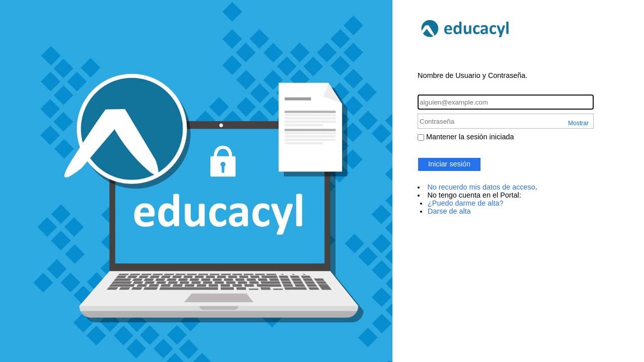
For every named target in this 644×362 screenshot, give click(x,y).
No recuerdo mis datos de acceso (481, 187)
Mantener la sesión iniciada (470, 137)
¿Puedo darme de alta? (465, 203)
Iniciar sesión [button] (449, 164)
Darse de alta (449, 211)
